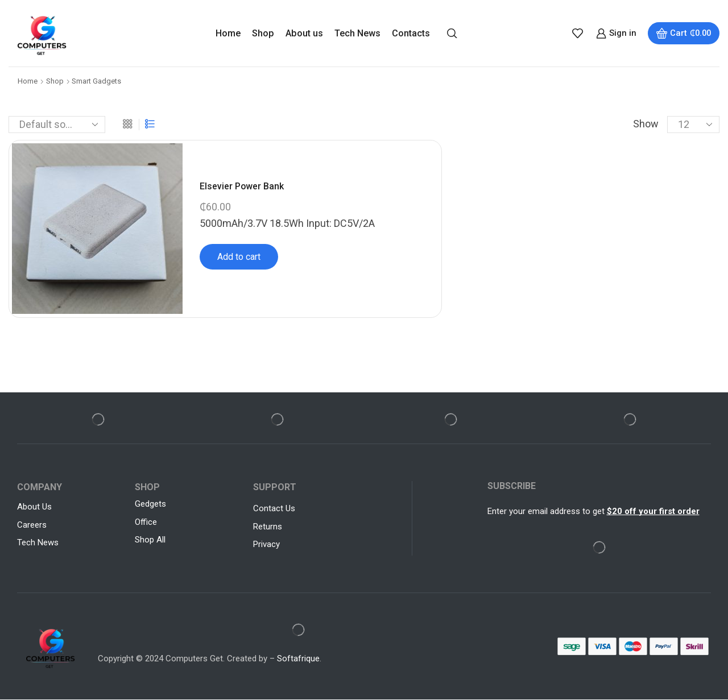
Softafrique (298, 659)
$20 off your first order (653, 511)
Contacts (411, 33)
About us (304, 33)
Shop (263, 33)
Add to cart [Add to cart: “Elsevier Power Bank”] (239, 257)
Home (228, 33)
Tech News (357, 33)
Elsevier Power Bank (242, 186)
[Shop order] (57, 125)
